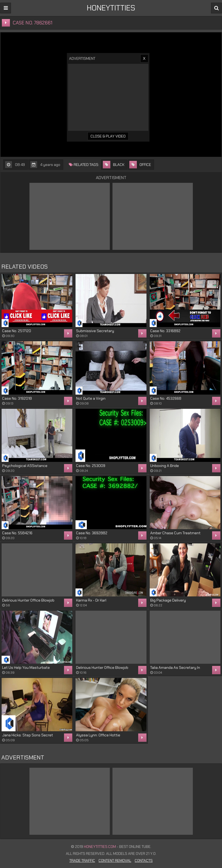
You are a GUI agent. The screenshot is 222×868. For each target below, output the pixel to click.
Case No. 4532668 (166, 398)
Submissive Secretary (95, 331)
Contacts (144, 860)
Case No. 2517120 (17, 331)
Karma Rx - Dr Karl (91, 600)
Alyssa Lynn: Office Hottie (98, 735)
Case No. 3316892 (165, 331)
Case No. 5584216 (17, 533)
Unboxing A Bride (165, 466)
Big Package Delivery (168, 600)
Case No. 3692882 (92, 533)
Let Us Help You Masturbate (26, 667)
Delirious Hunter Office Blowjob (28, 600)
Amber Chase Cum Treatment (175, 533)
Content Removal (115, 860)
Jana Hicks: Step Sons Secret (28, 735)
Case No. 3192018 (17, 398)
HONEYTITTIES (111, 8)
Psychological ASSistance (25, 466)
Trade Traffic (82, 860)
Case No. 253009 (91, 466)
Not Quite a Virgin (91, 398)
